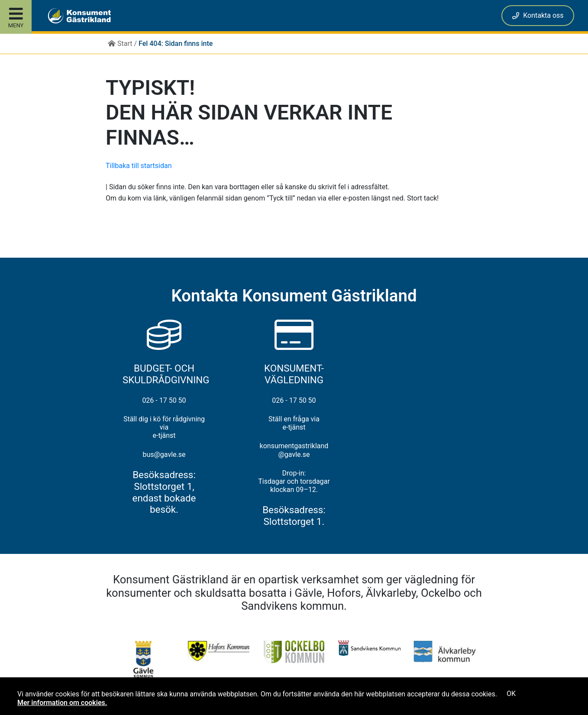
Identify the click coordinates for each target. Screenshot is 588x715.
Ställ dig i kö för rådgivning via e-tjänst (164, 427)
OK (511, 694)
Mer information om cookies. (62, 703)
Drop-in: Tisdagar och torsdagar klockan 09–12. (294, 481)
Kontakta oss (538, 15)
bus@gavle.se (164, 455)
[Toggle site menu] (16, 17)
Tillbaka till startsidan (139, 166)
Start (120, 44)
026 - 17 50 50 (164, 400)
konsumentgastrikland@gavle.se (294, 450)
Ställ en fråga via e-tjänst (294, 423)
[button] (73, 16)
